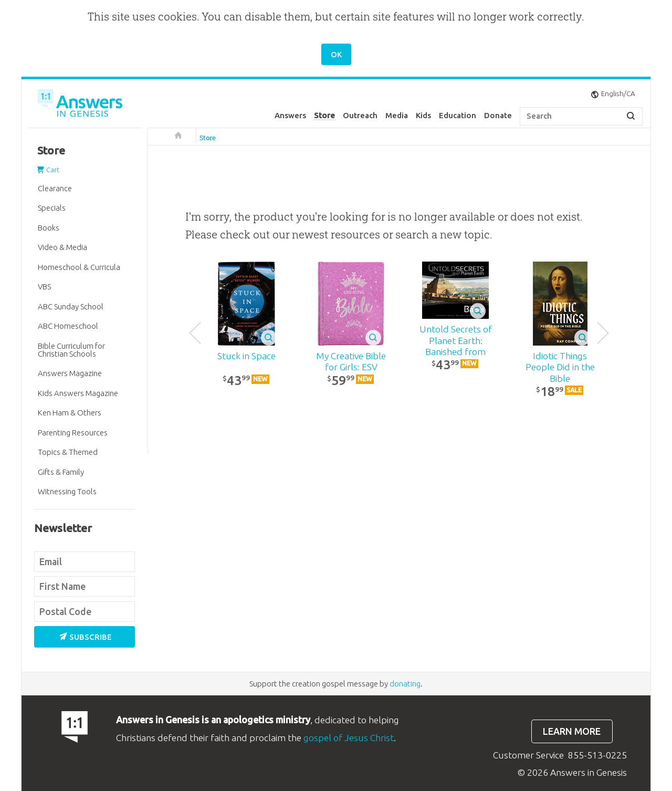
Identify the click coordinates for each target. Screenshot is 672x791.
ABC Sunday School (71, 306)
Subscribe (86, 637)
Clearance (55, 188)
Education (458, 115)
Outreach (360, 115)
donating (405, 684)
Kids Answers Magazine (78, 393)
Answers (290, 115)
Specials (52, 208)
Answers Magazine (70, 373)
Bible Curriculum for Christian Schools (71, 350)
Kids (423, 115)
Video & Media (62, 247)
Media (397, 115)
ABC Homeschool (68, 326)
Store (324, 115)
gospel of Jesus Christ (349, 738)
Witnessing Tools (67, 491)
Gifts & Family (61, 472)
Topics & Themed (68, 452)
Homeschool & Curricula (79, 267)
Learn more (572, 731)
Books (49, 228)
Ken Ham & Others (70, 413)
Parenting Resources (73, 433)
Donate (498, 115)
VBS (44, 287)
